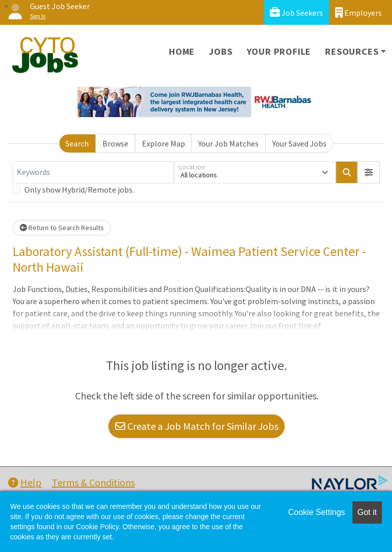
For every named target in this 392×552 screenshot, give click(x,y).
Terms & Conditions (93, 482)
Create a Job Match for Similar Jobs (197, 426)
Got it (367, 512)
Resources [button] (352, 51)
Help (25, 482)
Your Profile (279, 51)
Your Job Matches (228, 143)
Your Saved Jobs (299, 143)
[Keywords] (93, 172)
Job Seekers (296, 12)
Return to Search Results (62, 228)
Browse (115, 143)
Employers (359, 12)
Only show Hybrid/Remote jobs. (79, 190)
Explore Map (164, 143)
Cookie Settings (316, 512)
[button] (369, 172)
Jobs (221, 51)
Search (77, 143)
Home (182, 51)
